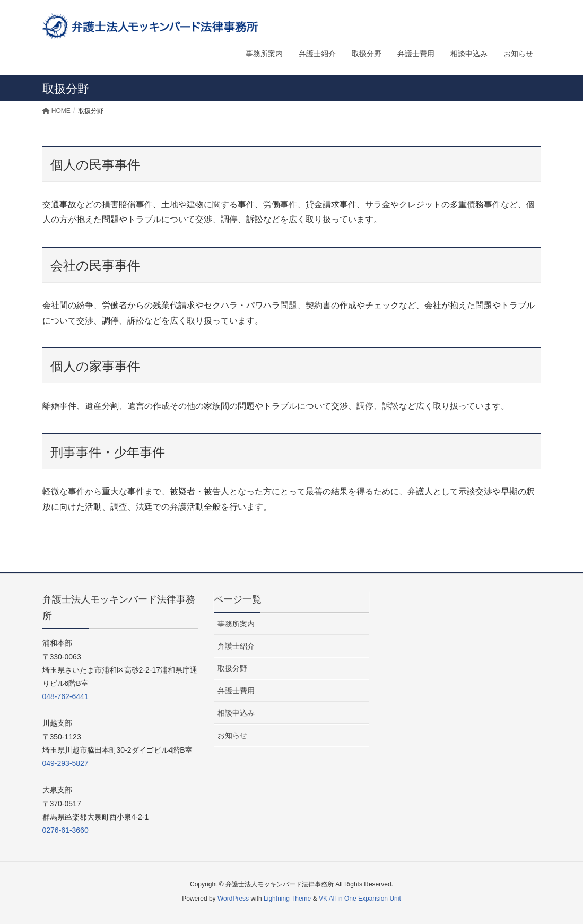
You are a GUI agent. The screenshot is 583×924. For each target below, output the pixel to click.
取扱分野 (232, 668)
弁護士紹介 (236, 646)
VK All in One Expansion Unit (360, 899)
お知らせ (232, 735)
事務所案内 (236, 624)
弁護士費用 (236, 691)
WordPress (233, 899)
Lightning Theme (287, 899)
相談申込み (236, 713)
